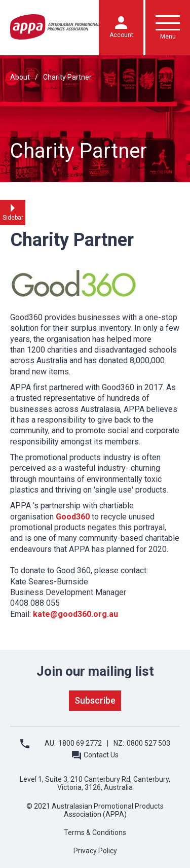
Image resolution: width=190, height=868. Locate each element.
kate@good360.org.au (75, 614)
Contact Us (101, 755)
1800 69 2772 (80, 743)
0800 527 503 (148, 743)
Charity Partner (67, 77)
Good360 (73, 517)
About (20, 77)
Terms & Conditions (95, 832)
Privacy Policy (95, 851)
